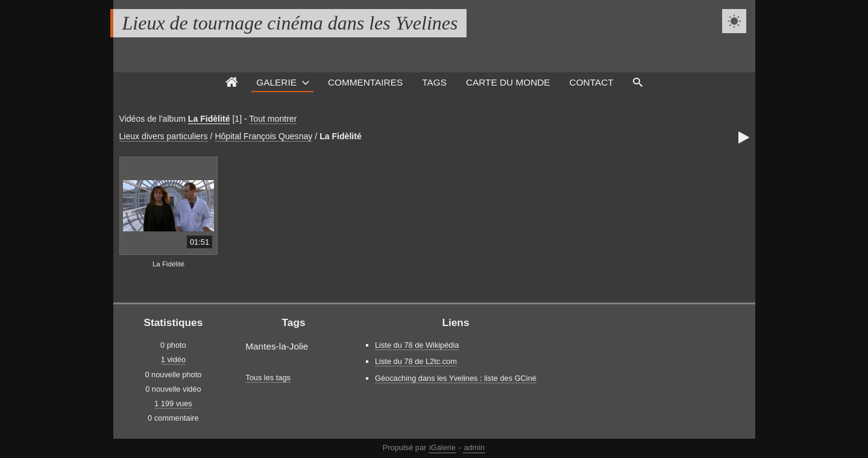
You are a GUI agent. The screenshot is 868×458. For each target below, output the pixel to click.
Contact (592, 82)
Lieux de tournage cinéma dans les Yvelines (290, 23)
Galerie (276, 82)
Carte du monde (508, 82)
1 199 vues (173, 403)
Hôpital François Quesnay (263, 136)
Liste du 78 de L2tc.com (416, 361)
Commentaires (365, 82)
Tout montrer (273, 119)
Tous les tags (268, 378)
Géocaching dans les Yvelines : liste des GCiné (456, 378)
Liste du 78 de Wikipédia (417, 345)
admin (474, 447)
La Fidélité (168, 264)
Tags (434, 82)
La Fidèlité (209, 119)
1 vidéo (173, 359)
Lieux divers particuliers (164, 136)
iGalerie (442, 447)
